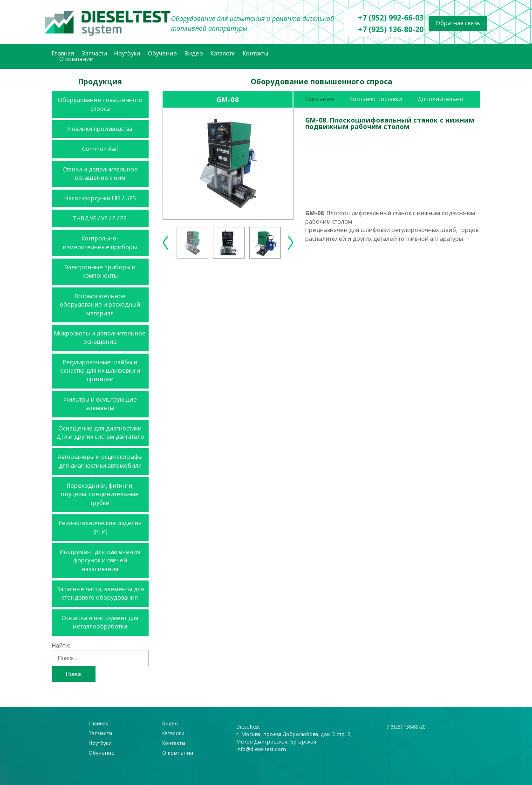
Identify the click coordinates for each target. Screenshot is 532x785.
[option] (228, 164)
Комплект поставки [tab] (376, 99)
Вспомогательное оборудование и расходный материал (100, 305)
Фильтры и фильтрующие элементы (100, 404)
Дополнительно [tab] (440, 99)
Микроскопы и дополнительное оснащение (100, 338)
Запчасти (94, 53)
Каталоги (223, 53)
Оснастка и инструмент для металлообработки (100, 622)
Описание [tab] (320, 99)
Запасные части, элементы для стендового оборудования (100, 593)
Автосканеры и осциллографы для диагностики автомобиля (100, 461)
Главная (63, 53)
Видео (194, 53)
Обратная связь (458, 23)
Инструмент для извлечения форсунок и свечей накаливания (100, 560)
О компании (76, 59)
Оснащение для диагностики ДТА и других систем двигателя (100, 433)
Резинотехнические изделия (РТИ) (100, 527)
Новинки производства (100, 129)
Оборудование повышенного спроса (100, 104)
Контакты (256, 53)
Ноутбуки (127, 53)
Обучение (162, 53)
